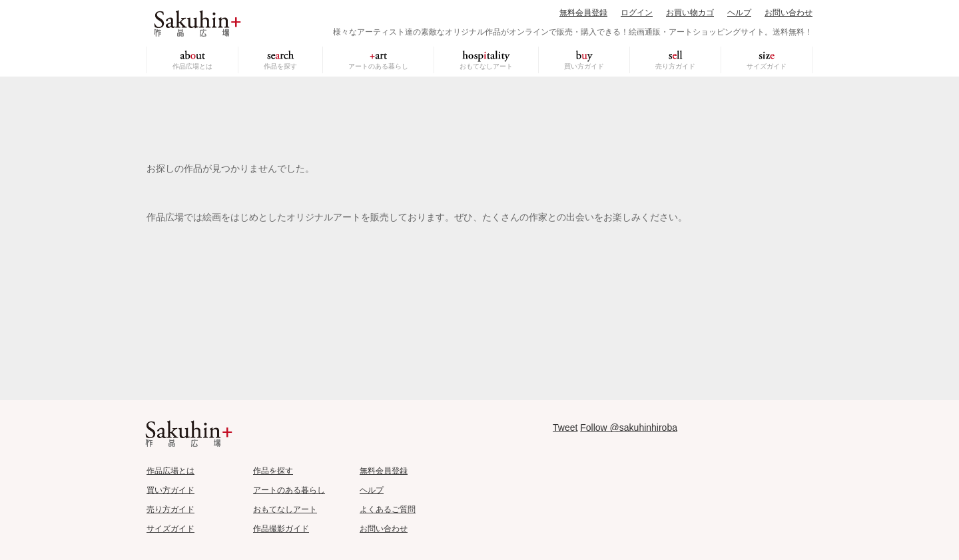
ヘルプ (739, 13)
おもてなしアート (486, 66)
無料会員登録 (583, 13)
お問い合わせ (789, 13)
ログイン (637, 13)
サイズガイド (767, 66)
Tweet (565, 427)
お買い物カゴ (690, 13)
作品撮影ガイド (281, 529)
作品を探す (280, 66)
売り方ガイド (675, 66)
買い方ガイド (584, 66)
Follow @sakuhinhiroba (629, 427)
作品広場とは (192, 66)
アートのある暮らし (378, 66)
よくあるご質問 (388, 509)
